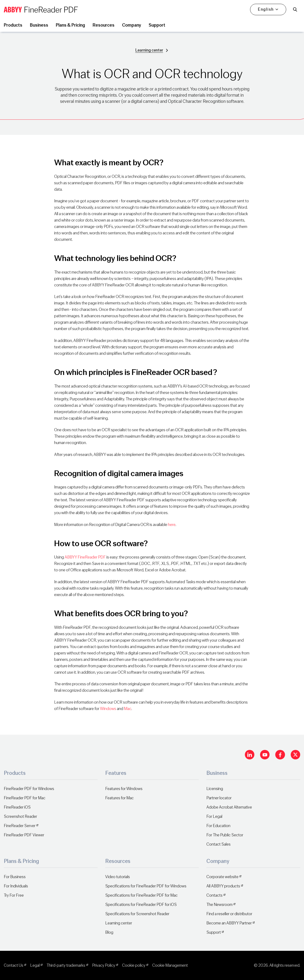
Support (214, 932)
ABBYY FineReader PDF (85, 557)
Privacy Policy (104, 965)
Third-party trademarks (66, 965)
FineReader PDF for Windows (29, 789)
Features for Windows (124, 789)
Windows (108, 709)
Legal (35, 965)
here (172, 525)
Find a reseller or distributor (229, 914)
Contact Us (14, 965)
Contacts (214, 895)
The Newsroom (219, 905)
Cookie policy (134, 965)
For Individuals (16, 886)
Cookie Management (170, 965)
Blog (109, 932)
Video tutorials (118, 877)
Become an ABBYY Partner (229, 923)
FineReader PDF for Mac (25, 798)
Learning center (149, 50)
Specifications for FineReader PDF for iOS (141, 905)
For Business (15, 877)
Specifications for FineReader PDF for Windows (146, 886)
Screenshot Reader (20, 817)
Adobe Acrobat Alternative (229, 807)
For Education (218, 826)
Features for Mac (119, 798)
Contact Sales (218, 844)
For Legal (214, 817)
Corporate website (222, 877)
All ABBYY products (223, 886)
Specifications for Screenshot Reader (137, 914)
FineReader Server (20, 826)
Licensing (215, 789)
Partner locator (219, 798)
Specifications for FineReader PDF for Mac (141, 895)
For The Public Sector (225, 835)
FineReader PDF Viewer (24, 835)
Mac (128, 709)
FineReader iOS (17, 807)
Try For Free (14, 895)
